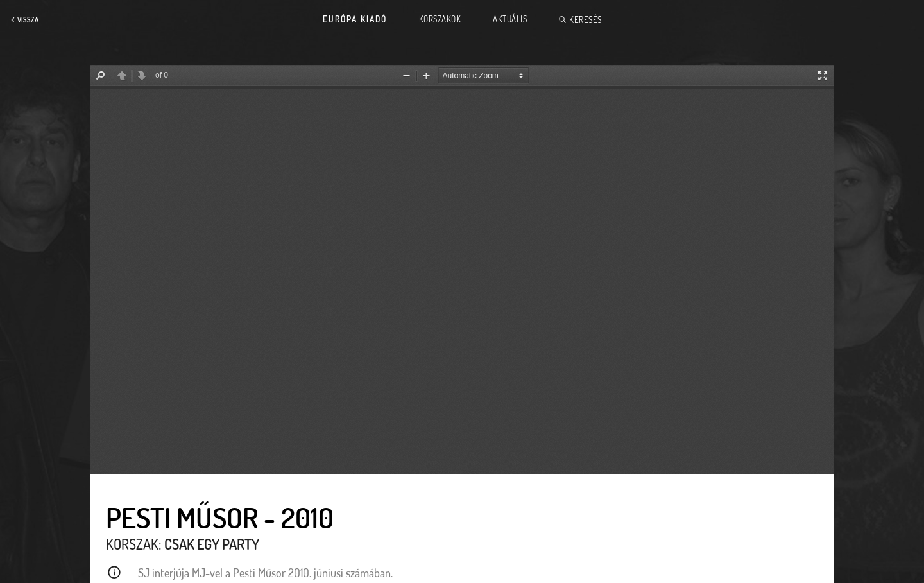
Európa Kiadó (355, 19)
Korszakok (440, 19)
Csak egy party (212, 544)
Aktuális (510, 19)
